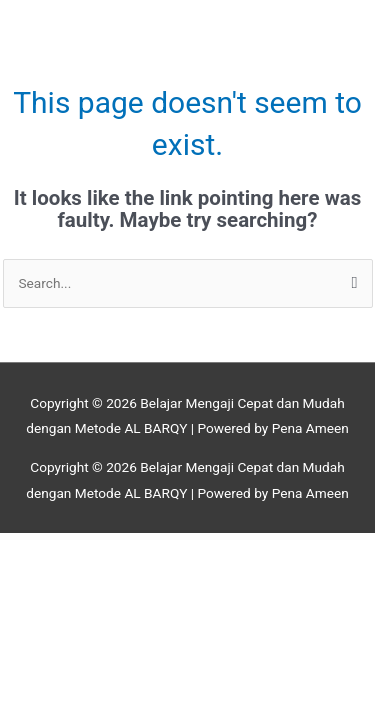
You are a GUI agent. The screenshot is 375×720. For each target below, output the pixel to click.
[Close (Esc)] (290, 549)
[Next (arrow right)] (123, 575)
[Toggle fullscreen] (123, 549)
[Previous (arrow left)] (40, 575)
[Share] (207, 549)
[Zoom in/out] (40, 549)
